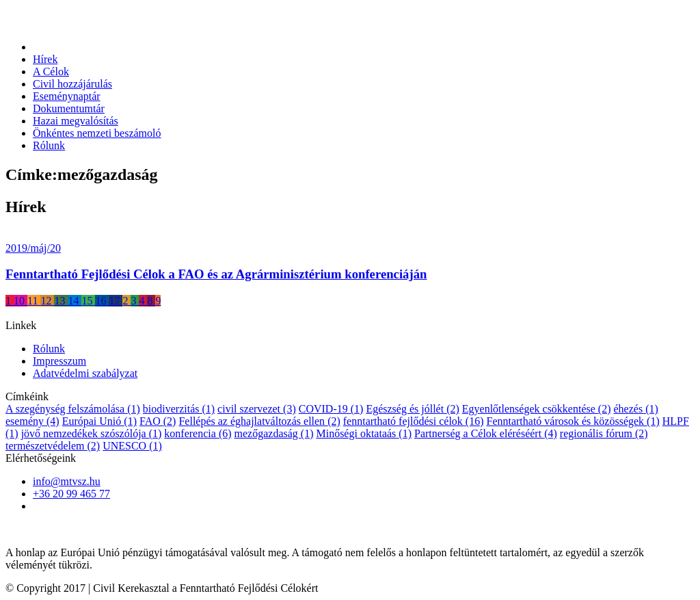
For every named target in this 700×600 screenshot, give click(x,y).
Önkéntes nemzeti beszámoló (97, 133)
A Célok (51, 71)
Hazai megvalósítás (76, 121)
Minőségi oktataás (364, 433)
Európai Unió (99, 421)
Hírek (45, 59)
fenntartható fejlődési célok (414, 421)
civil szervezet (257, 409)
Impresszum (59, 361)
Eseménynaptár (67, 96)
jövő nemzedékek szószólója (92, 433)
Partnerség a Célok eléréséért (486, 433)
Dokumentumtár (69, 108)
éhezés (635, 409)
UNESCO (132, 446)
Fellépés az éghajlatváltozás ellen (259, 421)
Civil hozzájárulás (72, 84)
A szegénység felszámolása (73, 409)
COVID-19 (331, 409)
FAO (158, 421)
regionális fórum (604, 433)
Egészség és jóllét (412, 409)
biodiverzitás (179, 409)
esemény (32, 421)
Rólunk (49, 145)
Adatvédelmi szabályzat (85, 373)
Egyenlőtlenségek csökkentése (537, 409)
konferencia (198, 433)
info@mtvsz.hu (67, 481)
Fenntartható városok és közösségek (573, 421)
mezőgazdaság (274, 433)
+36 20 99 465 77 (71, 494)
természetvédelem (53, 446)
